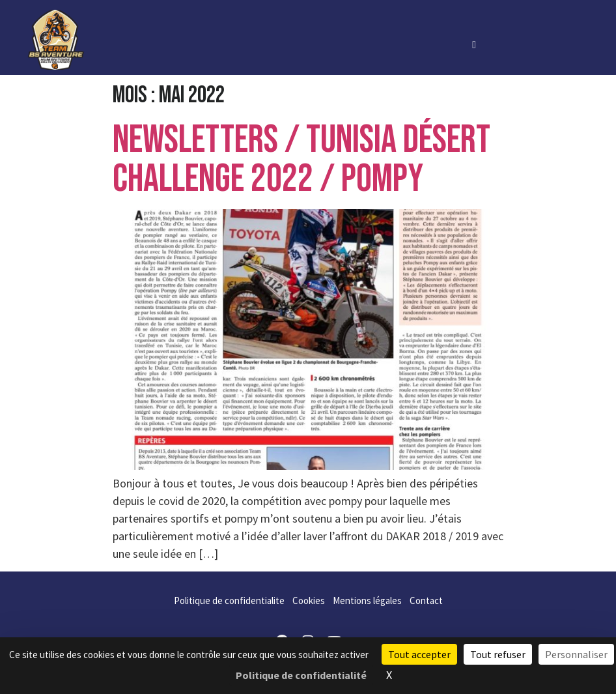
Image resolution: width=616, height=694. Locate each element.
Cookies (309, 600)
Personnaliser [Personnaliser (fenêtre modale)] (576, 654)
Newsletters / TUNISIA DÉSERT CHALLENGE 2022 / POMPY (301, 160)
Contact (426, 600)
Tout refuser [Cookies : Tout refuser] (498, 654)
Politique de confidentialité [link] (301, 675)
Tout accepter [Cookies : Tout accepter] (419, 654)
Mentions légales (367, 600)
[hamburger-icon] (474, 44)
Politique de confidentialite (229, 600)
